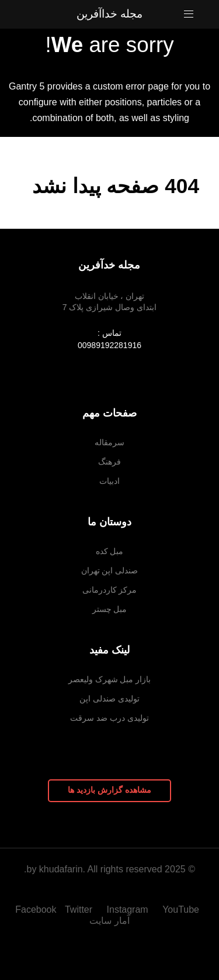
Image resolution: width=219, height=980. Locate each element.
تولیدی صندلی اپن (109, 699)
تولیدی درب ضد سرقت (109, 718)
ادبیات (109, 481)
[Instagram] (129, 909)
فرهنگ (109, 462)
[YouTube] (181, 909)
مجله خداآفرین (109, 14)
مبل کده (110, 551)
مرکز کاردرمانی (110, 590)
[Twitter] (80, 909)
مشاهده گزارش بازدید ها (109, 790)
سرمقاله (109, 442)
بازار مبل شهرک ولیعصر (110, 679)
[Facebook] (34, 909)
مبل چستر (110, 609)
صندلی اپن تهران (110, 570)
